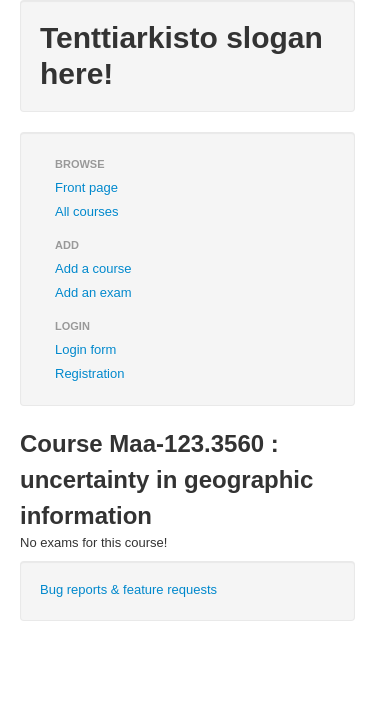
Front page (86, 187)
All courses (87, 211)
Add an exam (93, 292)
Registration (89, 373)
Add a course (93, 268)
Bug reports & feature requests (128, 589)
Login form (85, 349)
